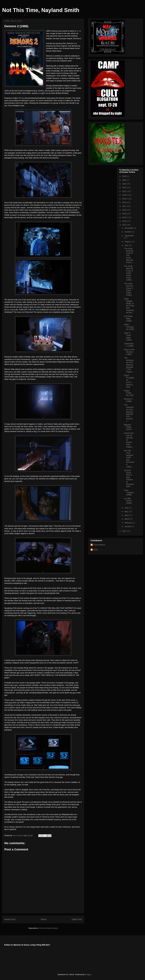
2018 (125, 202)
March (127, 519)
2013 (125, 221)
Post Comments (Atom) (48, 928)
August (128, 242)
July (126, 245)
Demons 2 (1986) (128, 400)
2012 (125, 225)
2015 (125, 214)
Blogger (88, 974)
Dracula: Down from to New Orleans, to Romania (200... (129, 478)
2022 (125, 187)
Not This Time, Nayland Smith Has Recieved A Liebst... (129, 459)
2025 (125, 176)
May (127, 512)
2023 (125, 184)
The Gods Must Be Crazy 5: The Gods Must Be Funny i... (129, 255)
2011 (125, 531)
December (129, 228)
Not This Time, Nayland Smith (41, 10)
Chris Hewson (99, 545)
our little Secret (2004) (128, 501)
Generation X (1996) (129, 345)
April (127, 515)
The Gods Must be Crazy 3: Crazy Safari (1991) (129, 289)
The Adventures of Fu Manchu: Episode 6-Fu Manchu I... (129, 413)
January (128, 526)
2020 (125, 195)
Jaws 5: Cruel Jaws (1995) (128, 336)
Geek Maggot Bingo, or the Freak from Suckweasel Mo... (129, 306)
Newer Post (10, 919)
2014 (125, 217)
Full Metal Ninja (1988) (128, 319)
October (128, 232)
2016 (125, 210)
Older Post (77, 919)
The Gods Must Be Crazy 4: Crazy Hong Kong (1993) (129, 273)
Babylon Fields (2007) (128, 427)
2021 (125, 191)
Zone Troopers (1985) (129, 493)
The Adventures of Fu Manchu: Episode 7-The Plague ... (129, 365)
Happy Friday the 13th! (129, 393)
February (129, 523)
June (127, 508)
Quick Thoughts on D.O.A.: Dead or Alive (129, 381)
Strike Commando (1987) (129, 327)
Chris (96, 550)
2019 (125, 199)
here (78, 31)
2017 (125, 206)
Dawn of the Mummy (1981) (129, 352)
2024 (125, 180)
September (129, 236)
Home (44, 919)
